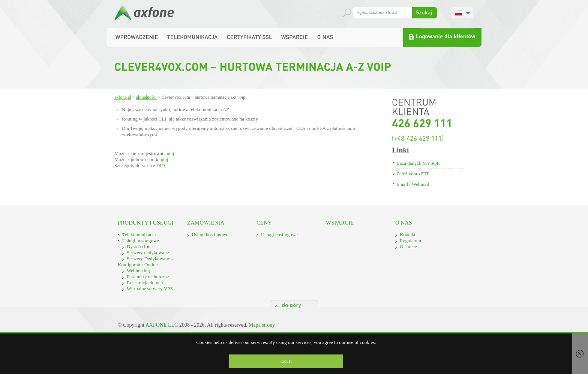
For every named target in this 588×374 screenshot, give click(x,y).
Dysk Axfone (140, 247)
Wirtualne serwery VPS (150, 289)
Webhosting (138, 271)
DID (161, 165)
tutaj (170, 153)
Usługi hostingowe (141, 241)
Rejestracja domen (145, 283)
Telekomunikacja (139, 235)
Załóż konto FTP (413, 174)
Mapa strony (262, 325)
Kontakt (408, 235)
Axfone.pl (123, 97)
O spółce (408, 247)
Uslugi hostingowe (279, 235)
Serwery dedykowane (148, 253)
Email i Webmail (413, 184)
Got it (286, 361)
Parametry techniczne (148, 277)
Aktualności (146, 97)
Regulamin (410, 241)
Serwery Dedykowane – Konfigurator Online (146, 262)
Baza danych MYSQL (418, 163)
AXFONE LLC (162, 325)
